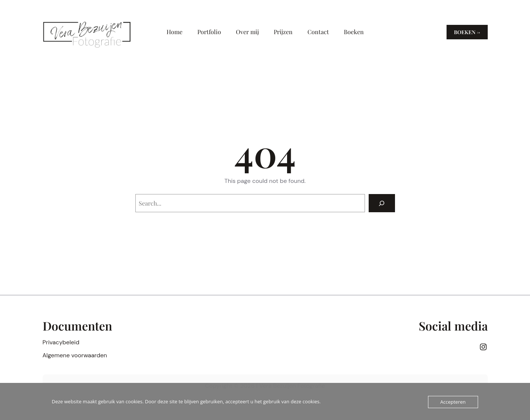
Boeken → (467, 32)
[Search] (382, 203)
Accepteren (453, 402)
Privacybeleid (61, 342)
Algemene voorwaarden (75, 355)
